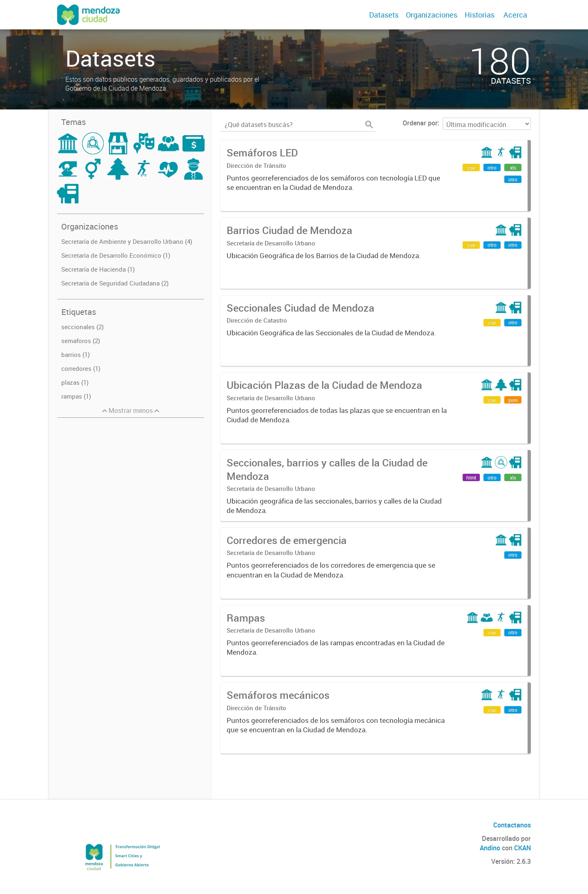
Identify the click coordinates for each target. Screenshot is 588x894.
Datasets (384, 15)
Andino (490, 848)
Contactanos (512, 825)
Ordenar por (420, 123)
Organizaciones (432, 15)
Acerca (515, 15)
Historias (480, 15)
